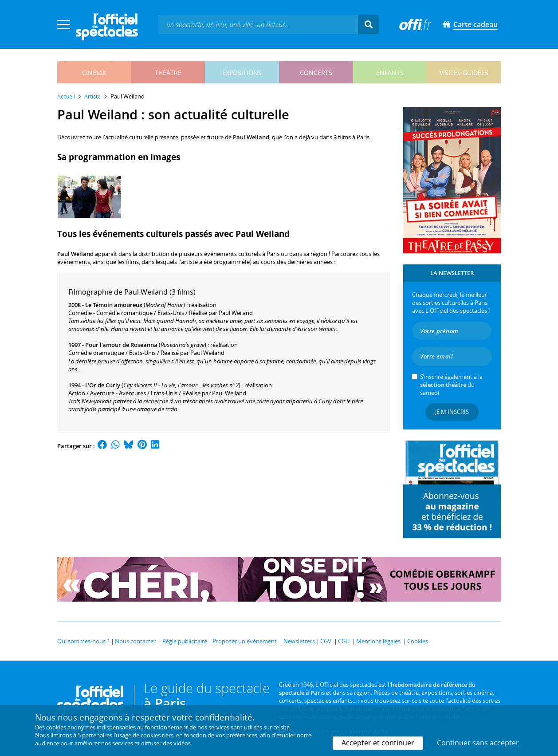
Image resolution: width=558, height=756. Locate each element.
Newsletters (299, 641)
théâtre (168, 73)
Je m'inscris (452, 412)
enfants (390, 73)
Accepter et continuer (378, 743)
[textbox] (258, 24)
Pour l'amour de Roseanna (121, 345)
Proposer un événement (245, 641)
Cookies (418, 641)
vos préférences (236, 735)
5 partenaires (95, 735)
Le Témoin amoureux (114, 305)
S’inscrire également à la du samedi (451, 385)
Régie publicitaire (185, 641)
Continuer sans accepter (478, 743)
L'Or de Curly (103, 385)
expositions (242, 73)
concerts (316, 73)
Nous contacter (135, 641)
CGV (326, 641)
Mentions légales (378, 641)
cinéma (94, 73)
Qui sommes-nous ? (83, 641)
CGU (344, 641)
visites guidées (464, 73)
